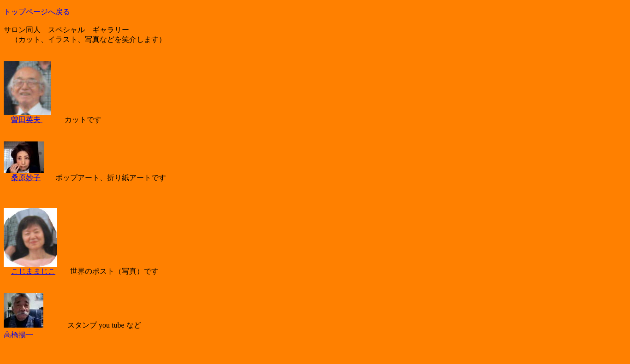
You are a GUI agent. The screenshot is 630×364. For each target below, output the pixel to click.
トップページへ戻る (37, 12)
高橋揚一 (18, 335)
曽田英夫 (27, 120)
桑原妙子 (26, 178)
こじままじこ (33, 271)
